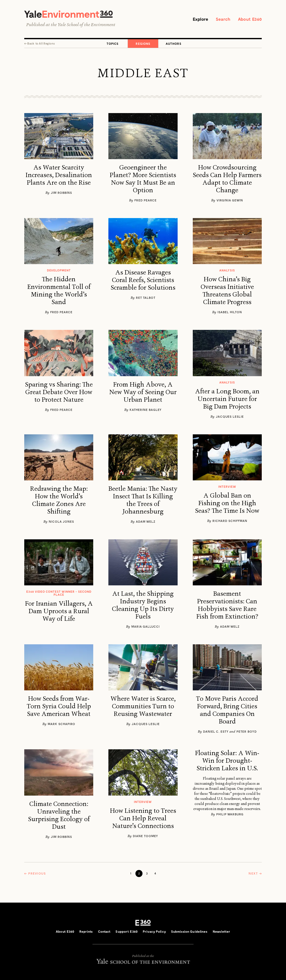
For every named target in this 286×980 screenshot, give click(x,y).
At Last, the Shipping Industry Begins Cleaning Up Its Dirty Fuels (143, 606)
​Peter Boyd (247, 732)
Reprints (86, 932)
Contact (104, 932)
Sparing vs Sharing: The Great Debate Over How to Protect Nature (59, 393)
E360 (143, 923)
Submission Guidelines (189, 932)
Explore (197, 19)
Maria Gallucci (146, 627)
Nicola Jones (61, 522)
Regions (143, 44)
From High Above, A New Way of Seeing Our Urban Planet (143, 393)
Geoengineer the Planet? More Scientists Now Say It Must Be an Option (143, 179)
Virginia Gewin (230, 201)
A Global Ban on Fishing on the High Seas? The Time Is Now (227, 504)
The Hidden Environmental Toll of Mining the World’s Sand (59, 291)
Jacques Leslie (230, 417)
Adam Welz (146, 522)
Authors (174, 44)
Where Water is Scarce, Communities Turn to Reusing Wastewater (143, 707)
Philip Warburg (230, 815)
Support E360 (127, 932)
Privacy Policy (154, 932)
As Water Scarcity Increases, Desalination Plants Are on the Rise (59, 176)
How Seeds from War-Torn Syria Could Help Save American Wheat (59, 707)
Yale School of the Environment (86, 25)
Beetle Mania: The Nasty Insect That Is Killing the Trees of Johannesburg (143, 501)
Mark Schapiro (62, 724)
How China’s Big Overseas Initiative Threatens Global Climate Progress (227, 291)
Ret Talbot (146, 298)
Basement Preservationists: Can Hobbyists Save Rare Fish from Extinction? (227, 606)
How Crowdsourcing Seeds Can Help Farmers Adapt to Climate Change (227, 179)
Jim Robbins (61, 193)
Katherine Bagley (146, 410)
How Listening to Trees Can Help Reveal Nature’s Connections (143, 819)
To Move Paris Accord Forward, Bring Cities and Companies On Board (227, 711)
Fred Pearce (146, 201)
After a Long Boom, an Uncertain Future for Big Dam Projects (227, 399)
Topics (113, 44)
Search (221, 19)
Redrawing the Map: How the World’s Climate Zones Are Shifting (59, 501)
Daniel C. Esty (216, 732)
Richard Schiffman (230, 521)
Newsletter (221, 932)
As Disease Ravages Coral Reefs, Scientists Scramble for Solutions (143, 281)
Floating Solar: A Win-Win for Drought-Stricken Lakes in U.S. (227, 761)
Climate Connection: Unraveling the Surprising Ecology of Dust (59, 816)
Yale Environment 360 (71, 14)
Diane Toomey (146, 836)
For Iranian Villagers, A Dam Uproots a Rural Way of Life (59, 612)
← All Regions (40, 44)
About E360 (249, 19)
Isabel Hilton (230, 312)
